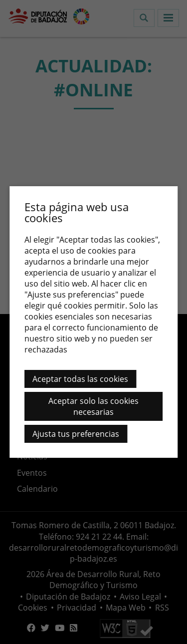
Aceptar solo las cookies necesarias (93, 406)
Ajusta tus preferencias (76, 434)
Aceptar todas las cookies (80, 379)
